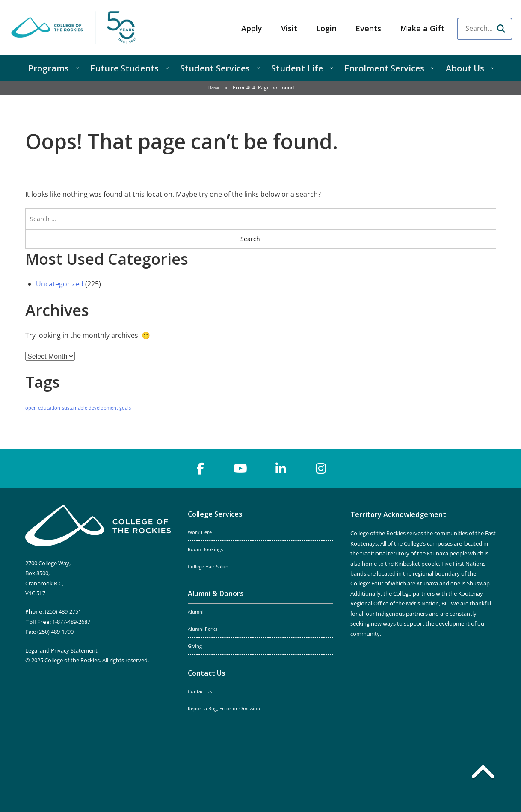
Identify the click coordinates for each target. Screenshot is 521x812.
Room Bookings (205, 549)
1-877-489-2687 (71, 622)
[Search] (501, 29)
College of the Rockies (75, 28)
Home (214, 88)
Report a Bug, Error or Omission (224, 709)
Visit (289, 28)
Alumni (196, 612)
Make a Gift (422, 28)
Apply (252, 28)
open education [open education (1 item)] (43, 408)
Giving (195, 646)
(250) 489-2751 (63, 611)
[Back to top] (483, 774)
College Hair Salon (208, 567)
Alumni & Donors (216, 593)
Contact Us (207, 673)
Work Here (200, 532)
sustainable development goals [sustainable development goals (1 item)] (96, 408)
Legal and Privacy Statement (61, 650)
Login (326, 28)
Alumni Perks (203, 629)
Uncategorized (60, 284)
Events (368, 28)
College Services (215, 514)
